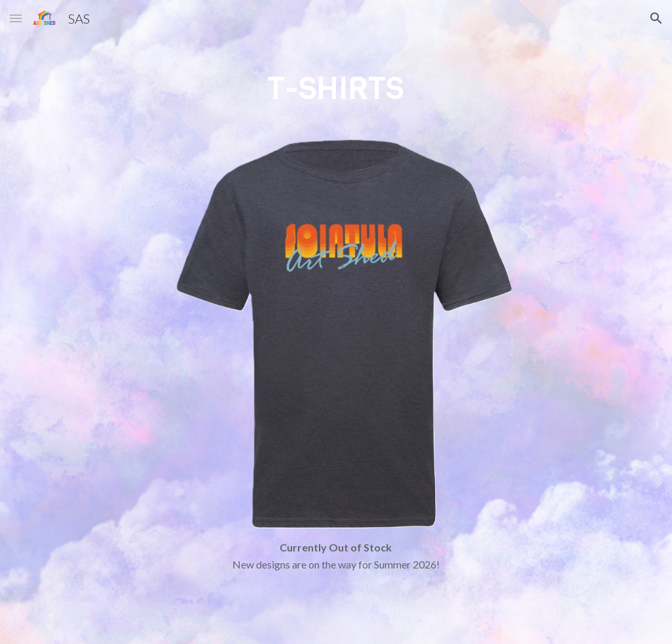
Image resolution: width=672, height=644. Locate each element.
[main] (336, 100)
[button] (16, 18)
